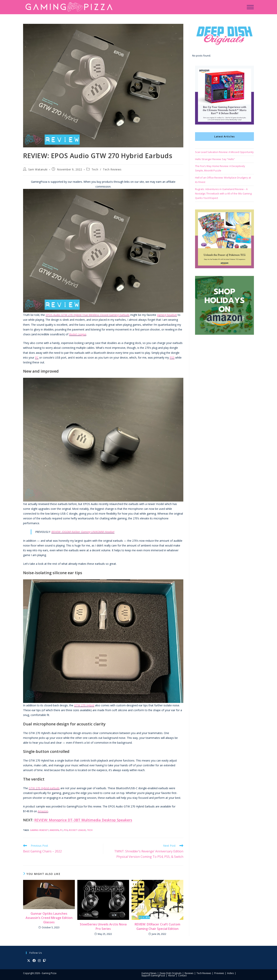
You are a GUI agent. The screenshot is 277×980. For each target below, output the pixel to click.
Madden (54, 830)
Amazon (43, 811)
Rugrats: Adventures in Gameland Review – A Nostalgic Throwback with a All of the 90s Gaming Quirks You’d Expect (223, 194)
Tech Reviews (112, 169)
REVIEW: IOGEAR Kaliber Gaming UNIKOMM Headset (83, 532)
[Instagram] (39, 961)
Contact (182, 975)
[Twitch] (44, 961)
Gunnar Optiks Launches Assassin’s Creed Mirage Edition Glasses (49, 918)
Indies (230, 973)
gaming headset (167, 315)
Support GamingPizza (153, 975)
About (171, 975)
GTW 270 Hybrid (84, 705)
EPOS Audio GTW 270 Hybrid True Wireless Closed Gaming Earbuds (88, 315)
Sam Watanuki (38, 169)
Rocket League (78, 334)
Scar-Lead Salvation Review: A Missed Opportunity (224, 152)
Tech (95, 169)
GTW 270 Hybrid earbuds (44, 788)
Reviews (189, 973)
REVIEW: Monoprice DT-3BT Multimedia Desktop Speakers (83, 820)
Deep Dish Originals (171, 973)
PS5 (172, 358)
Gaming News (149, 973)
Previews (219, 973)
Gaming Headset (39, 830)
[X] (29, 961)
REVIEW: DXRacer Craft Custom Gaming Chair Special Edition (157, 926)
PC (37, 358)
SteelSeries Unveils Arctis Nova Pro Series (103, 926)
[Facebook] (34, 961)
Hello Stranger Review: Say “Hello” (215, 159)
